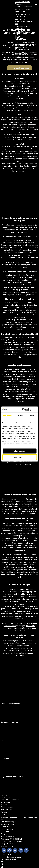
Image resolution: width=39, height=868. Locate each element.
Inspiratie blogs (21, 33)
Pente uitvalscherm (23, 2)
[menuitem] (12, 4)
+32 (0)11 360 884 (22, 57)
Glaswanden (20, 4)
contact (14, 648)
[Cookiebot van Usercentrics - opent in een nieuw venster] (23, 410)
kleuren (7, 509)
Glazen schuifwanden (23, 7)
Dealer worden (21, 31)
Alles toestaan (20, 451)
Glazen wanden (7, 807)
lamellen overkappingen (16, 369)
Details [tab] (20, 415)
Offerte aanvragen (22, 26)
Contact (18, 36)
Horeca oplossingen (23, 14)
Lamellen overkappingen (11, 800)
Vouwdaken (6, 802)
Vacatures (19, 29)
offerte (23, 646)
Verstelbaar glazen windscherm (22, 10)
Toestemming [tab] (7, 415)
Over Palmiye (20, 16)
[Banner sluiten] (36, 409)
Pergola (4, 812)
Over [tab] (32, 415)
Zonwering (5, 804)
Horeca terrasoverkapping (11, 809)
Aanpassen (20, 457)
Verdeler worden (8, 824)
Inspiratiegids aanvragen (24, 44)
